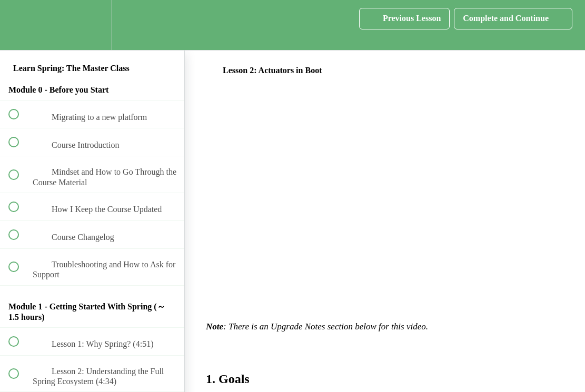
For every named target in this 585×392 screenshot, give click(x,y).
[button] (19, 25)
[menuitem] (92, 25)
